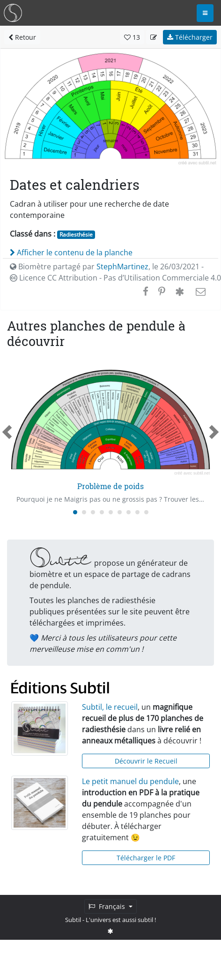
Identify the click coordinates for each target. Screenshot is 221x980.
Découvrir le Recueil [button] (146, 761)
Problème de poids (110, 486)
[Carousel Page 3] (93, 512)
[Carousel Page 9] (146, 512)
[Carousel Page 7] (129, 512)
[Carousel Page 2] (84, 512)
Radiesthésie (76, 234)
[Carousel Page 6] (120, 512)
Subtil (73, 920)
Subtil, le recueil (110, 707)
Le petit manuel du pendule (130, 781)
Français (108, 906)
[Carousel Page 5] (111, 512)
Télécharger (190, 37)
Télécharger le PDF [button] (146, 858)
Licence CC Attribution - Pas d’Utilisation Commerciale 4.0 (115, 278)
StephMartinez (122, 267)
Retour (22, 37)
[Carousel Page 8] (137, 512)
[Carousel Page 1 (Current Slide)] (75, 512)
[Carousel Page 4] (102, 512)
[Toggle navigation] (205, 13)
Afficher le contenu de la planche (71, 252)
